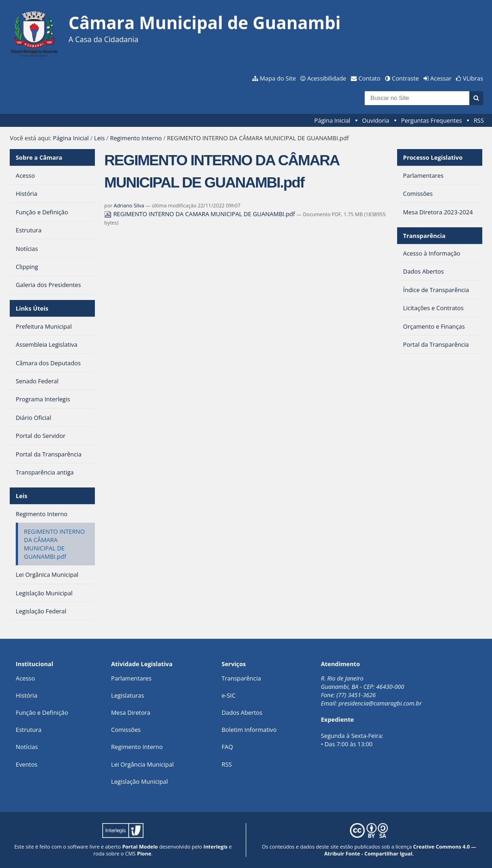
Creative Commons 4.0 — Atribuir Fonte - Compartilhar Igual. (400, 850)
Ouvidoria (376, 120)
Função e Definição (42, 712)
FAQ (227, 747)
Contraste (405, 78)
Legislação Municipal (140, 781)
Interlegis (216, 846)
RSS (479, 120)
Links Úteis (32, 308)
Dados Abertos (242, 712)
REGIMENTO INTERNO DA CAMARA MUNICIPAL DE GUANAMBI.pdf (200, 214)
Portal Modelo (140, 846)
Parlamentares (131, 678)
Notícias (27, 747)
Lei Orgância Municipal (142, 764)
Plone (144, 853)
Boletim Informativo (249, 730)
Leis (99, 138)
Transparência (424, 236)
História (27, 695)
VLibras (473, 78)
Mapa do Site (278, 78)
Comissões (126, 730)
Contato (370, 78)
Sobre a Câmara (39, 157)
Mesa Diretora (131, 712)
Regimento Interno (136, 138)
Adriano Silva (129, 205)
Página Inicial (332, 120)
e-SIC (229, 695)
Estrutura (29, 730)
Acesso (25, 678)
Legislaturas (128, 695)
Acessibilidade (327, 78)
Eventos (27, 764)
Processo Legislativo (433, 157)
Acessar (441, 78)
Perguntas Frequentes (431, 120)
